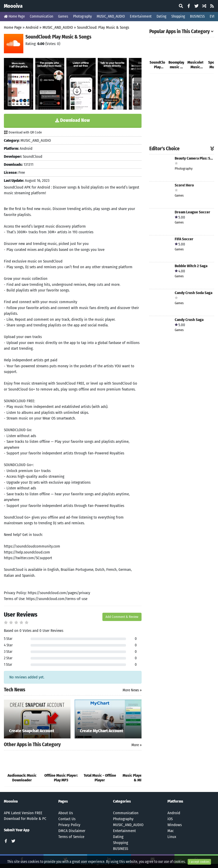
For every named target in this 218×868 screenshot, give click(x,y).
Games (63, 16)
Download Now (73, 120)
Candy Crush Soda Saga (194, 293)
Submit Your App (17, 830)
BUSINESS (197, 16)
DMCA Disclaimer (72, 831)
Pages (63, 801)
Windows (175, 825)
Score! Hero (184, 185)
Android (32, 27)
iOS (170, 819)
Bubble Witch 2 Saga (191, 266)
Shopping (178, 16)
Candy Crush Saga (189, 320)
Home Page (14, 16)
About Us (66, 813)
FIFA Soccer (184, 239)
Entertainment (141, 16)
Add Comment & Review (122, 617)
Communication (41, 16)
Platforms (175, 801)
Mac (171, 831)
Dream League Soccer (192, 212)
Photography (82, 16)
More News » (132, 690)
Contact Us (67, 819)
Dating (161, 16)
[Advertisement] (182, 110)
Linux (172, 837)
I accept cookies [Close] (199, 864)
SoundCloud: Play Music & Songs (103, 27)
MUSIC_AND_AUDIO (111, 16)
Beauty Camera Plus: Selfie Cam (194, 158)
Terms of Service (71, 837)
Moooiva (13, 6)
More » (136, 745)
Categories (122, 801)
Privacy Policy (69, 825)
